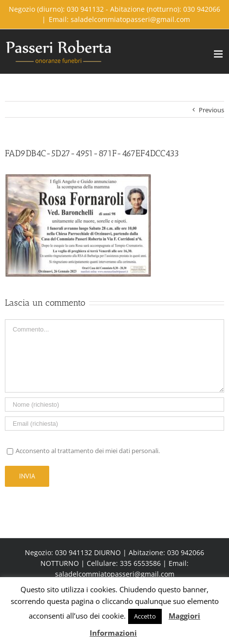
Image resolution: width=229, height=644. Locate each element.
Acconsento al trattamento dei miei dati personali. (88, 451)
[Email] (114, 424)
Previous (211, 110)
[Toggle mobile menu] (219, 54)
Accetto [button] (145, 616)
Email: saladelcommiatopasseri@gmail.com (119, 19)
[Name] (114, 405)
